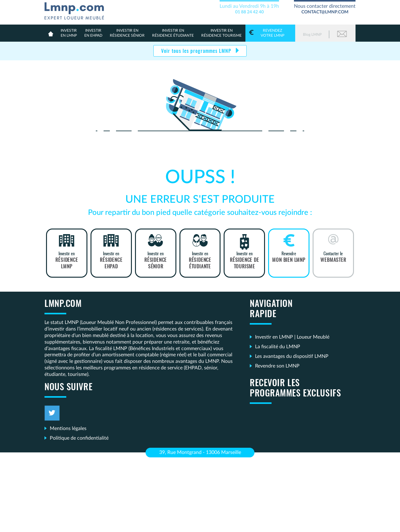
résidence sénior (127, 33)
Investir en (67, 261)
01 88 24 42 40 (249, 12)
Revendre (289, 257)
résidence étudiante (173, 33)
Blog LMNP (312, 35)
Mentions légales (68, 428)
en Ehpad (93, 33)
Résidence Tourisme (221, 33)
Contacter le (333, 257)
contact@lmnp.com (325, 12)
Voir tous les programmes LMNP (197, 51)
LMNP (77, 10)
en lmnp (69, 33)
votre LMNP (270, 33)
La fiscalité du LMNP (278, 347)
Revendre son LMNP (277, 366)
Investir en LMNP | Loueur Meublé (292, 337)
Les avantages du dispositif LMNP (292, 356)
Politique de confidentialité (79, 438)
